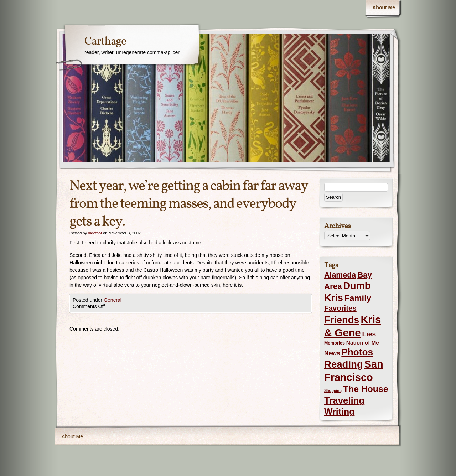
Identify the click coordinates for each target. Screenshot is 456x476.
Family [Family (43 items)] (358, 298)
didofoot (95, 233)
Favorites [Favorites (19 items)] (340, 308)
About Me (384, 7)
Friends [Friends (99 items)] (342, 320)
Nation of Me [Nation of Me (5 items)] (363, 343)
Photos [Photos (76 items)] (357, 352)
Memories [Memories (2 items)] (335, 343)
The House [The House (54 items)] (366, 389)
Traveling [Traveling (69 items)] (344, 400)
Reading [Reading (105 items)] (344, 364)
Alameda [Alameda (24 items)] (340, 275)
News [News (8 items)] (332, 353)
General (113, 300)
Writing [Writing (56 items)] (339, 412)
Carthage (105, 42)
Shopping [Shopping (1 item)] (333, 390)
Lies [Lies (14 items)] (369, 334)
